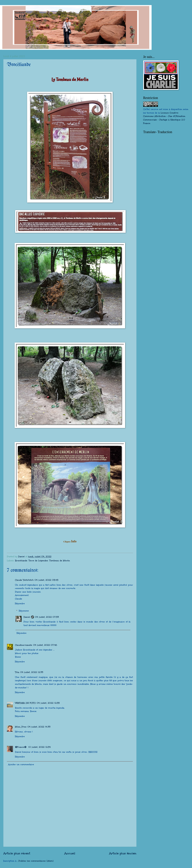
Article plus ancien (123, 853)
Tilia (17, 672)
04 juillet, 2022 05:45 (46, 580)
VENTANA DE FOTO (25, 703)
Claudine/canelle (24, 645)
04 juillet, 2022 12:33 (32, 672)
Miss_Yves (21, 727)
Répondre (20, 603)
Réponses (24, 611)
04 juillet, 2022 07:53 (47, 617)
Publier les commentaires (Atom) (36, 861)
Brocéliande (21, 561)
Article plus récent (17, 853)
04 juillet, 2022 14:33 (39, 727)
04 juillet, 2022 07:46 (45, 645)
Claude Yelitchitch (24, 580)
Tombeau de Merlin (60, 561)
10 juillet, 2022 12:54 (39, 747)
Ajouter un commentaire (21, 764)
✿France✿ (21, 747)
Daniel (27, 617)
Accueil (70, 853)
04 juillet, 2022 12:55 (48, 703)
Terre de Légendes (38, 561)
